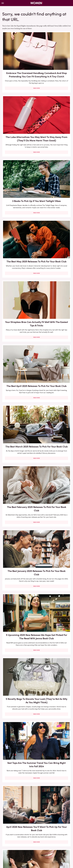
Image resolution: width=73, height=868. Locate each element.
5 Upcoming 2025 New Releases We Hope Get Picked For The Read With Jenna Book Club (54, 267)
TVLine (27, 850)
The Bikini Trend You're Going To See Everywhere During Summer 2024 (19, 798)
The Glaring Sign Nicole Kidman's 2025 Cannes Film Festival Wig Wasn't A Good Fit (19, 483)
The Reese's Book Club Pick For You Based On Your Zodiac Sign (54, 481)
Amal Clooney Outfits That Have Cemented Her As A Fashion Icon (54, 644)
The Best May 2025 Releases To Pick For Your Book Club (54, 112)
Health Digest (58, 850)
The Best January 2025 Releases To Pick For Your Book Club (19, 265)
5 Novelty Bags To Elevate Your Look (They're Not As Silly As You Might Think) (19, 319)
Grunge (48, 850)
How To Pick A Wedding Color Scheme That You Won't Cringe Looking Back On (19, 537)
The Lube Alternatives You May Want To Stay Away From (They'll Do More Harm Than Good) (54, 58)
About (26, 837)
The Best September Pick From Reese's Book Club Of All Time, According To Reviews (19, 591)
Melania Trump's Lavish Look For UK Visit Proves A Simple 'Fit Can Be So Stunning (19, 428)
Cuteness (35, 850)
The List (41, 852)
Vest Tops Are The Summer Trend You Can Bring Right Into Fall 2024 (54, 319)
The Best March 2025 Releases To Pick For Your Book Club (19, 214)
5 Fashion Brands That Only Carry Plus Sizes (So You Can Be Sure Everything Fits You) (54, 696)
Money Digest (23, 852)
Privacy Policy (44, 837)
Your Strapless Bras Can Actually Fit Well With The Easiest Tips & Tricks (19, 163)
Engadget (12, 850)
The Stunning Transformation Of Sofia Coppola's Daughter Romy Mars (54, 591)
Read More (19, 81)
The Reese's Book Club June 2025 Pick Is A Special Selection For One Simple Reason (54, 428)
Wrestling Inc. (51, 852)
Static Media (25, 841)
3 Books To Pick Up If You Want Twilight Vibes (19, 111)
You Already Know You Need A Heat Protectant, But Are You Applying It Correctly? (54, 374)
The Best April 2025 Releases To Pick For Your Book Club (54, 163)
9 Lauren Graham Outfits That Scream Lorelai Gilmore (54, 535)
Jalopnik (20, 850)
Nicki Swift (33, 852)
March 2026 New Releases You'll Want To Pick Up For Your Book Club (54, 747)
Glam (42, 850)
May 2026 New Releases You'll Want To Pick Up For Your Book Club (19, 695)
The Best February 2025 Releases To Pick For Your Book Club (54, 214)
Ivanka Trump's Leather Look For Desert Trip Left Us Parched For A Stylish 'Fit (54, 799)
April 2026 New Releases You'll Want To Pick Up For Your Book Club (19, 372)
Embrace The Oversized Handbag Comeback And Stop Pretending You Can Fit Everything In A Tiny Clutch (19, 60)
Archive (33, 837)
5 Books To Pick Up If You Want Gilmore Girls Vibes (19, 642)
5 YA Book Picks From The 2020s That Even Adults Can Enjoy (19, 747)
